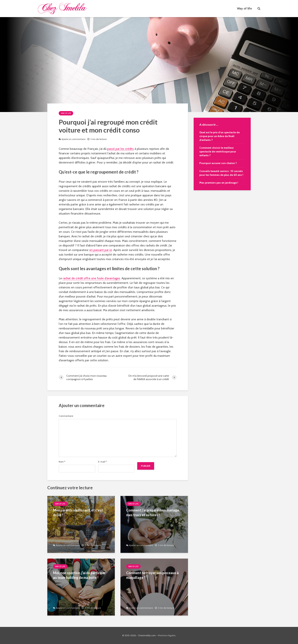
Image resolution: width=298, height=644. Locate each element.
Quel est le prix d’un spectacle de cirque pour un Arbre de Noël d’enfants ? (220, 136)
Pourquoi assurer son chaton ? (218, 163)
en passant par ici (101, 250)
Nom (62, 462)
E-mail (102, 462)
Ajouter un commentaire (74, 139)
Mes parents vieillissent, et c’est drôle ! (78, 513)
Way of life (244, 8)
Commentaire (66, 416)
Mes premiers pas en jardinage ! (219, 183)
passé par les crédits (120, 149)
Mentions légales (167, 635)
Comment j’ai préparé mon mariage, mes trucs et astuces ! (153, 513)
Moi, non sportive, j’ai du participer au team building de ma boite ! (79, 575)
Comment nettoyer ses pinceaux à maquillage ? (152, 575)
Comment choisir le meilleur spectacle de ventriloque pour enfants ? (218, 152)
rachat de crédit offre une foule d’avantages (91, 278)
